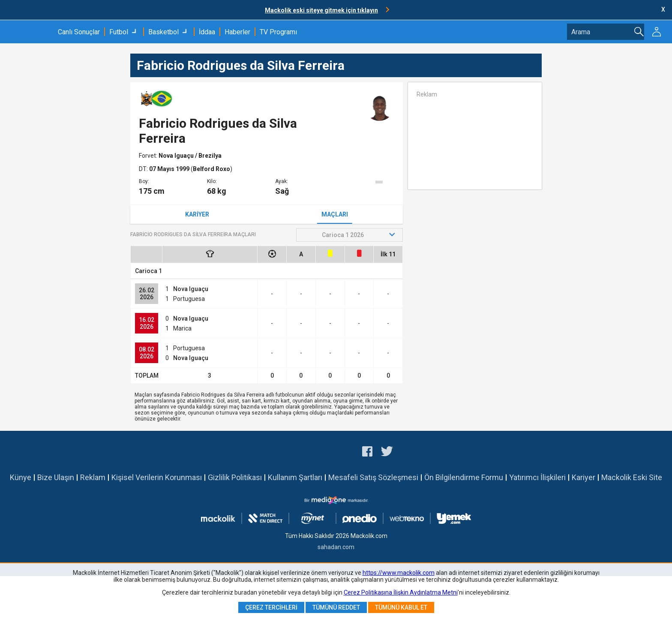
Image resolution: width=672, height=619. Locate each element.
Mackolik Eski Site (632, 477)
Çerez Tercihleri (271, 607)
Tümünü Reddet (336, 607)
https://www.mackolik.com (399, 573)
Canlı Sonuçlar (79, 32)
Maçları (335, 214)
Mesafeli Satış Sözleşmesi (373, 477)
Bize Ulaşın (56, 477)
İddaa (207, 32)
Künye (21, 477)
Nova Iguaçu (177, 156)
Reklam (93, 477)
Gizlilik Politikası (235, 477)
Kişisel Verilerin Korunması (157, 477)
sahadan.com (336, 547)
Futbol (119, 32)
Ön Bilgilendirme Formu (464, 477)
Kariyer (197, 214)
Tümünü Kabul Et (401, 607)
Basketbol (163, 32)
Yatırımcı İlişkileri (537, 477)
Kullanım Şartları (295, 477)
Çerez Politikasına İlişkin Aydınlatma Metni (401, 592)
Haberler (237, 32)
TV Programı (278, 32)
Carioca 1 (148, 271)
